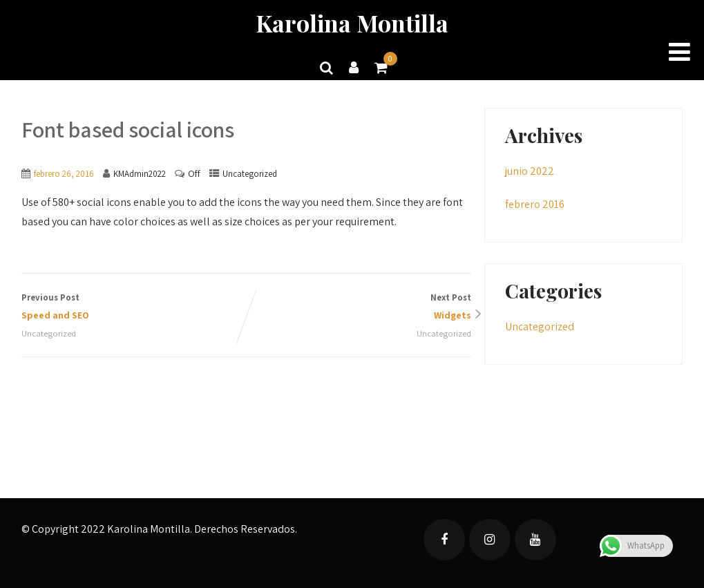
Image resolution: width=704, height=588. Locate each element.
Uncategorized (250, 174)
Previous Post (134, 308)
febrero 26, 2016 (64, 174)
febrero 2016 (535, 204)
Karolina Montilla (352, 23)
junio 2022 (530, 171)
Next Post (359, 308)
